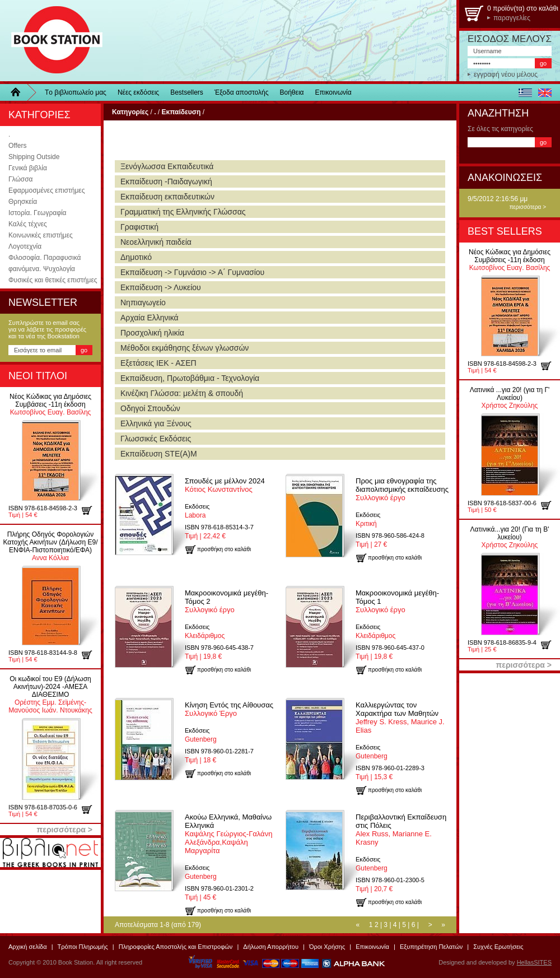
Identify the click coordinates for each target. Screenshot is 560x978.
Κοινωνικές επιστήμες (41, 235)
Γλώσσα (21, 179)
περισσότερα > (528, 207)
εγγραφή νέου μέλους (506, 74)
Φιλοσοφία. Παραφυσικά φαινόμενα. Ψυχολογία (45, 263)
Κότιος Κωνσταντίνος (225, 485)
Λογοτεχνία (25, 246)
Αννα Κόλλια (50, 546)
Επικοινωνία (333, 92)
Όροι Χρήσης (327, 947)
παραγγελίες (512, 18)
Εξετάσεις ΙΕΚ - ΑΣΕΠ (158, 363)
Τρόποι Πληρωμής (83, 947)
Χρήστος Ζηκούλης (510, 398)
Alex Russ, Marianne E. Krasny (401, 830)
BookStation (52, 41)
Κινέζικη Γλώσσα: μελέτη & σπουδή (182, 393)
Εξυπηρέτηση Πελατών (431, 947)
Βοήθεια (292, 92)
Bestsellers (187, 92)
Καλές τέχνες (28, 224)
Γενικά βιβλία (28, 168)
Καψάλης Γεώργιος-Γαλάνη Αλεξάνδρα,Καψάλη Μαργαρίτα (228, 834)
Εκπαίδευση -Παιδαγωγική (166, 181)
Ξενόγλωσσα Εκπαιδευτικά (167, 166)
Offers (17, 146)
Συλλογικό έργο (402, 489)
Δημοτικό (136, 257)
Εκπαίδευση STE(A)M (159, 454)
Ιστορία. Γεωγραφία (38, 213)
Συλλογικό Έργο (229, 709)
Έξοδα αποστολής (242, 92)
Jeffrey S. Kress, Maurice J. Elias (400, 718)
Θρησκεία (23, 202)
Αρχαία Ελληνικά (150, 318)
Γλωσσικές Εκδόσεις (156, 439)
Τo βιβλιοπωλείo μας (76, 92)
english (545, 92)
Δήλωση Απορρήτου (271, 947)
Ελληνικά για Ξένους (156, 423)
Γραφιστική (139, 227)
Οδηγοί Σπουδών (150, 408)
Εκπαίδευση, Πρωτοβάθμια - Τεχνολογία (190, 378)
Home (20, 92)
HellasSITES (534, 962)
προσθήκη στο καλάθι (91, 510)
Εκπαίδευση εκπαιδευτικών (167, 197)
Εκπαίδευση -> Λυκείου (161, 287)
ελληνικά (525, 92)
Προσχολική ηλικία (152, 333)
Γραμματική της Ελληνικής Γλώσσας (183, 212)
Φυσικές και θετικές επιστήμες (53, 280)
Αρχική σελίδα (28, 947)
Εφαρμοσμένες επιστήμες (46, 190)
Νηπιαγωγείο (143, 302)
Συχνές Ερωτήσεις (498, 947)
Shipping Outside (34, 157)
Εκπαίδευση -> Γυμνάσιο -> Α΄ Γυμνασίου (192, 272)
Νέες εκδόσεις (138, 92)
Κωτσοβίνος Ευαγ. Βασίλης (50, 404)
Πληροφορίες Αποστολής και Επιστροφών (176, 947)
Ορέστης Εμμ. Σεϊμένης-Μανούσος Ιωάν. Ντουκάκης (50, 695)
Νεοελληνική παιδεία (156, 242)
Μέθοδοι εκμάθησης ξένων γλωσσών (185, 348)
